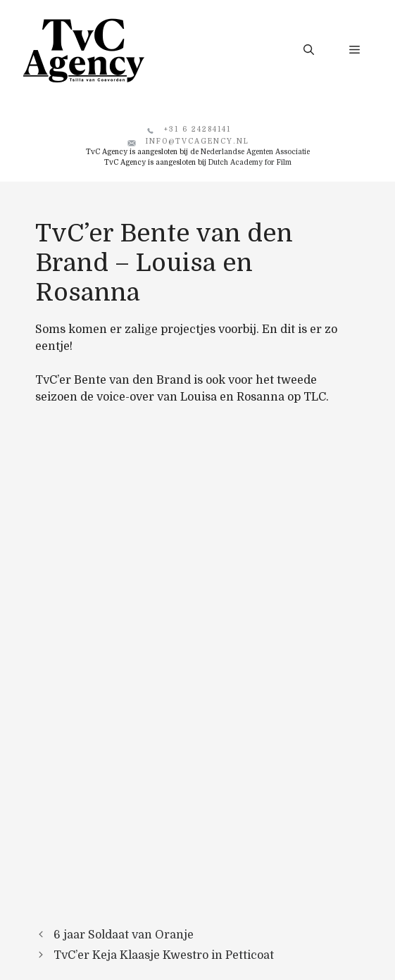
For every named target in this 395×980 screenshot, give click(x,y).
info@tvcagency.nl (197, 141)
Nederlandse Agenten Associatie (255, 152)
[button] (309, 50)
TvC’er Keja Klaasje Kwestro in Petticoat (164, 955)
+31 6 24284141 (197, 129)
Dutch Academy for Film (250, 162)
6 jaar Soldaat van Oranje (124, 935)
